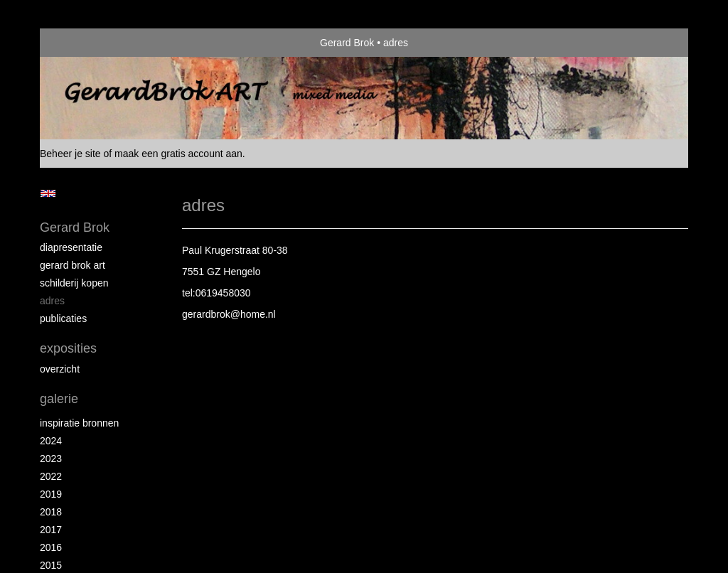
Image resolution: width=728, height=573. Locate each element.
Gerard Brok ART (73, 265)
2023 (51, 459)
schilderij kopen (74, 283)
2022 (51, 476)
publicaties (63, 318)
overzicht (60, 369)
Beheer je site (70, 154)
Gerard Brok (347, 43)
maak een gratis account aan (178, 154)
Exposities (68, 348)
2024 (51, 441)
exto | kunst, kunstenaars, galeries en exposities (80, 43)
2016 (51, 547)
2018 (51, 512)
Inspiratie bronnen (79, 423)
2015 (51, 565)
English (48, 193)
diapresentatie (71, 247)
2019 (51, 494)
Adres (52, 301)
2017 (51, 530)
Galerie (59, 399)
